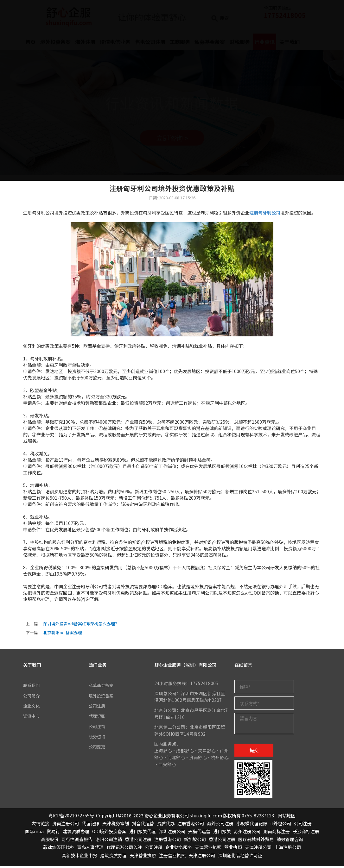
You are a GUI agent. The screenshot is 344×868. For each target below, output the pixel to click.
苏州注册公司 (247, 833)
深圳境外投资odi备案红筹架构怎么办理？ (81, 625)
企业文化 (32, 708)
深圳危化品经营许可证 (240, 857)
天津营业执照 (208, 849)
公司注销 (98, 728)
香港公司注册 (138, 841)
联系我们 (32, 687)
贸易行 (53, 833)
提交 (254, 752)
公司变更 (98, 748)
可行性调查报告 (77, 841)
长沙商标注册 (306, 833)
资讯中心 (32, 718)
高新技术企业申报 (80, 857)
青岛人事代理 (90, 849)
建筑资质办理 (76, 833)
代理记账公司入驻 (124, 849)
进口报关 (222, 833)
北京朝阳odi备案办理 (63, 634)
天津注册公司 (258, 849)
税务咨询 (98, 738)
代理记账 (98, 718)
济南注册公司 (66, 825)
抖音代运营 (143, 825)
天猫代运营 (199, 833)
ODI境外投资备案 (109, 833)
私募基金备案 (102, 687)
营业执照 (233, 849)
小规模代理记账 (252, 825)
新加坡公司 (195, 841)
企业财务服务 (179, 849)
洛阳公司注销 (109, 841)
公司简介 (32, 697)
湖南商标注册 (277, 833)
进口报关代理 (143, 833)
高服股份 (50, 841)
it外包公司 (281, 825)
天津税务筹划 (116, 825)
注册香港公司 (191, 825)
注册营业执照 (172, 857)
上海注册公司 (288, 849)
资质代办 (166, 825)
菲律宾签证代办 (59, 849)
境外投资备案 (102, 697)
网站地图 (287, 817)
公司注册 (98, 708)
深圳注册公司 (172, 833)
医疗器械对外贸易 (256, 841)
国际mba (34, 833)
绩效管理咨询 (290, 841)
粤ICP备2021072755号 (71, 817)
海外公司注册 (220, 825)
